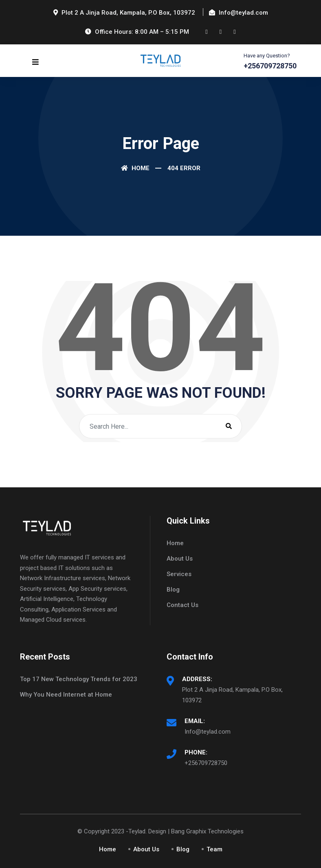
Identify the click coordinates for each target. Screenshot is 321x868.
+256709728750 (206, 763)
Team (214, 849)
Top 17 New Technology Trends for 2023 (79, 679)
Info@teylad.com (208, 732)
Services (179, 574)
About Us (180, 559)
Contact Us (182, 605)
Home (135, 168)
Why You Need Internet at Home (66, 695)
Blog (173, 590)
